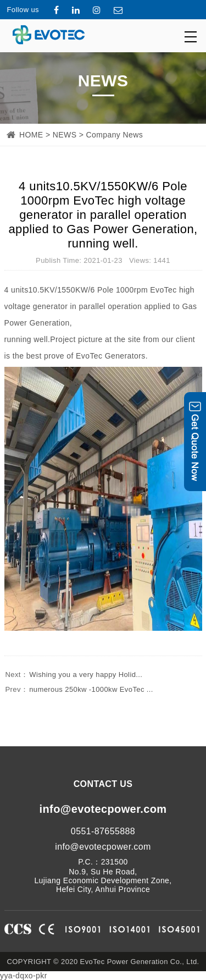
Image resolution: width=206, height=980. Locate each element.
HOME (31, 135)
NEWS (65, 135)
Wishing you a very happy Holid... (74, 675)
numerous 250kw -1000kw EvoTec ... (79, 689)
